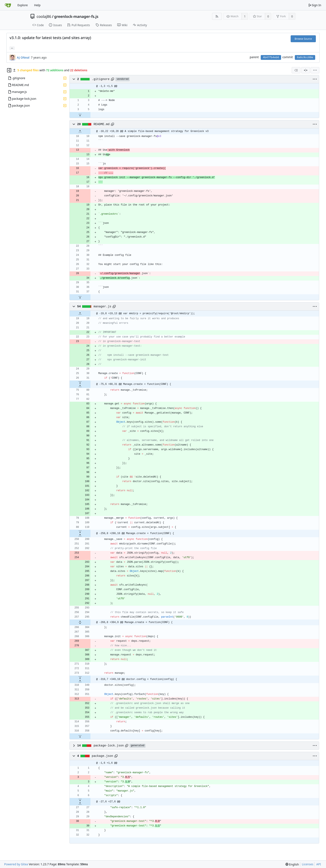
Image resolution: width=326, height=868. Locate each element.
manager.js (102, 307)
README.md (102, 124)
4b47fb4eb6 (271, 57)
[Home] (8, 5)
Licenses (308, 864)
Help (37, 5)
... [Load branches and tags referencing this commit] (12, 48)
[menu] (315, 70)
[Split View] (306, 70)
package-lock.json (109, 746)
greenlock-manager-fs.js (76, 16)
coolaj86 (44, 16)
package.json (102, 756)
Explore (23, 5)
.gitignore (101, 79)
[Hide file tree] (9, 70)
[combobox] (296, 70)
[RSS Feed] (217, 16)
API (319, 864)
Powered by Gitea (16, 864)
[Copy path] (112, 79)
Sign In (315, 5)
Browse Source (303, 39)
